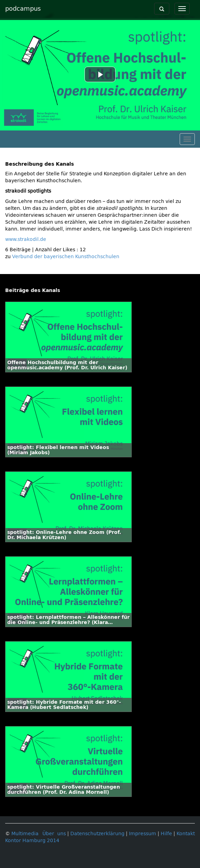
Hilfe (166, 834)
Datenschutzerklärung (97, 834)
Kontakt (186, 834)
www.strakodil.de (26, 239)
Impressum (143, 834)
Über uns (54, 834)
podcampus (23, 9)
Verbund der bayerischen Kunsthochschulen (66, 257)
